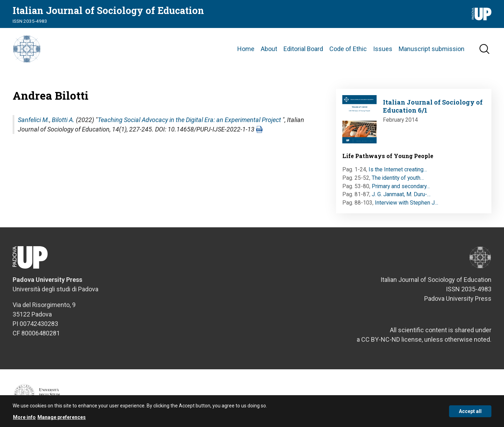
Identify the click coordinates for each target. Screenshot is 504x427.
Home (246, 49)
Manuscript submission (432, 49)
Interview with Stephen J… (407, 203)
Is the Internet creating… (398, 169)
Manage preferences (62, 419)
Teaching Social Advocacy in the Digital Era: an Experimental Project (189, 120)
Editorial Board (303, 49)
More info (24, 419)
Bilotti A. (63, 120)
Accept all (470, 413)
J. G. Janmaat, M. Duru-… (401, 194)
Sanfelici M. (34, 120)
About (269, 49)
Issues (383, 49)
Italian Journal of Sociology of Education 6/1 (433, 106)
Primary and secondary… (401, 186)
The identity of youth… (398, 178)
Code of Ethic (348, 49)
